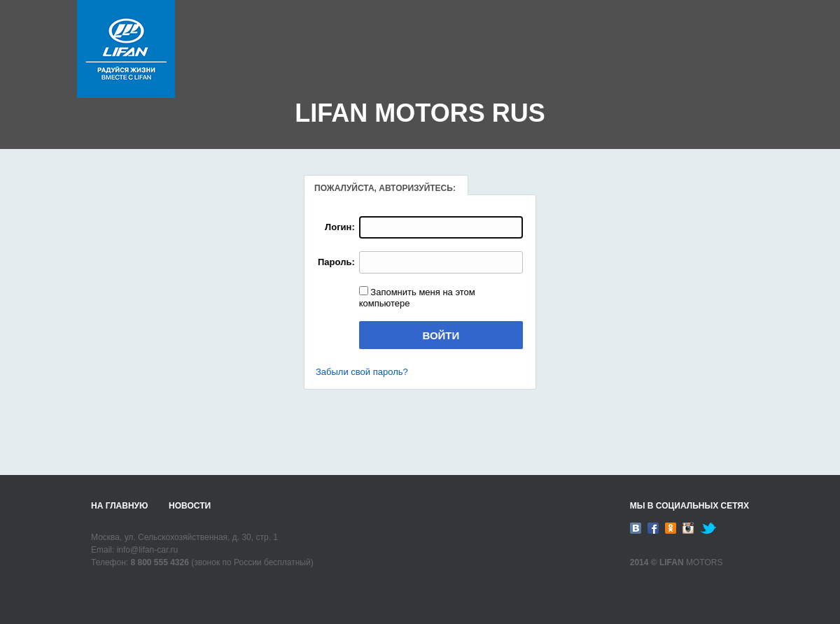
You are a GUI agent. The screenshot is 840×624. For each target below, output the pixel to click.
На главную (119, 506)
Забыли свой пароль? (362, 372)
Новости (190, 506)
